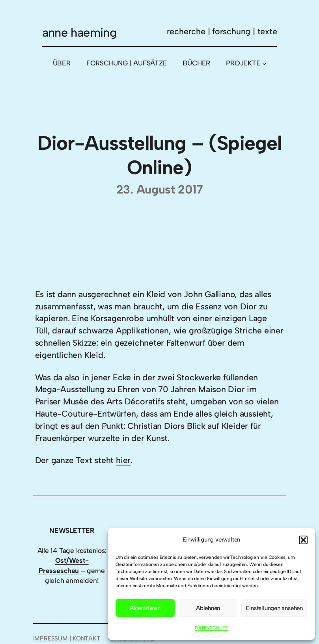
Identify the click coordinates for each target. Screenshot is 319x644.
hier (123, 460)
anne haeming (80, 33)
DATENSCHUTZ (211, 628)
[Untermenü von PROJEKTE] (264, 63)
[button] (303, 540)
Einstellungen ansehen (274, 608)
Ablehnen (208, 608)
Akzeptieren (145, 608)
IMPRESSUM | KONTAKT (67, 638)
